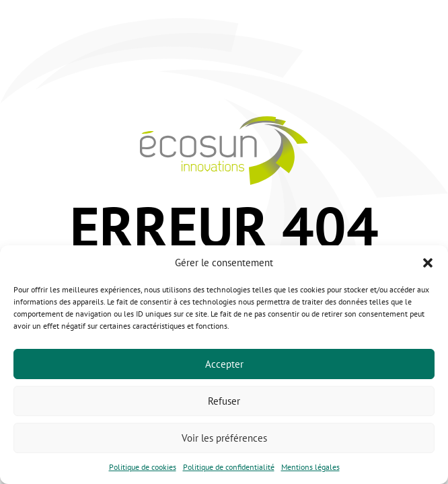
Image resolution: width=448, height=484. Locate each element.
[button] (428, 263)
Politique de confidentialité (229, 467)
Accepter (224, 364)
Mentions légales (310, 467)
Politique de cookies (143, 467)
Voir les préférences (224, 438)
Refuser (224, 401)
